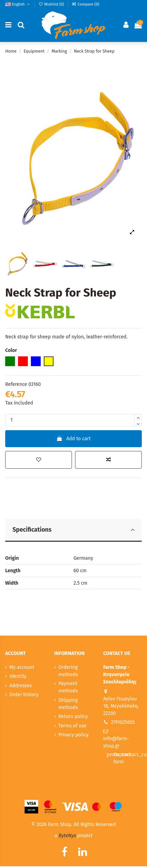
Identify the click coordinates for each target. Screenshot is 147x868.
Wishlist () (52, 4)
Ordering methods (68, 671)
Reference (16, 384)
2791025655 (123, 722)
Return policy (73, 716)
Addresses (21, 686)
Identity (18, 676)
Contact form (124, 758)
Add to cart (73, 439)
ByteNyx (67, 836)
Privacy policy (73, 735)
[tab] (73, 531)
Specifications (73, 530)
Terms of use (72, 726)
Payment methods (68, 687)
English (18, 4)
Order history (24, 695)
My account (22, 667)
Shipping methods (68, 704)
